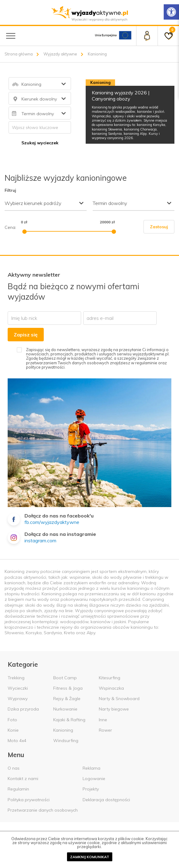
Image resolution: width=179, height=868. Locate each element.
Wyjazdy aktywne (60, 54)
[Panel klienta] (147, 36)
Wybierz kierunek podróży (33, 203)
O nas (14, 768)
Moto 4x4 (17, 741)
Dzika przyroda (23, 709)
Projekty (91, 789)
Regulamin (18, 789)
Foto (12, 720)
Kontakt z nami (23, 779)
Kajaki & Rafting (69, 720)
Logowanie (94, 779)
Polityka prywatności (29, 800)
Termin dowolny (110, 203)
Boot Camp (65, 678)
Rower (105, 730)
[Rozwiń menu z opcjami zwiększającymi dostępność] (171, 12)
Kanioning (63, 730)
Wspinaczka (111, 688)
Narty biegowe (114, 709)
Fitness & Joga (68, 688)
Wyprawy (18, 699)
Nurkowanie (65, 709)
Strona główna (19, 54)
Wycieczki (18, 688)
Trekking (16, 678)
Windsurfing (66, 741)
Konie (13, 730)
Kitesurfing (110, 678)
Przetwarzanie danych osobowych (43, 810)
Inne (103, 720)
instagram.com (40, 540)
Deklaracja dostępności (106, 800)
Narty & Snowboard (119, 699)
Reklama (91, 768)
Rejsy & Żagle (67, 699)
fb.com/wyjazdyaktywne (52, 522)
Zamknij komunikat (90, 857)
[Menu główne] (11, 36)
